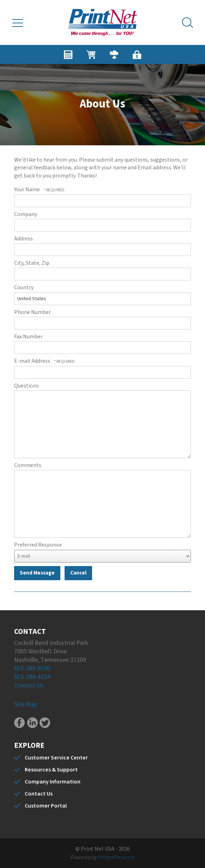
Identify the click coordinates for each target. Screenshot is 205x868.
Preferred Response (38, 545)
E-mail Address (33, 361)
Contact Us (29, 685)
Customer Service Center (56, 758)
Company (26, 214)
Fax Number (28, 337)
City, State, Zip (32, 263)
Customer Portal (46, 806)
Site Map (26, 704)
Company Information (53, 782)
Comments (28, 465)
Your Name (28, 190)
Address (23, 239)
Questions (26, 386)
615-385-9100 (32, 668)
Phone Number (32, 312)
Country (24, 287)
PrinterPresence (116, 857)
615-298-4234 (32, 677)
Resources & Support (51, 770)
